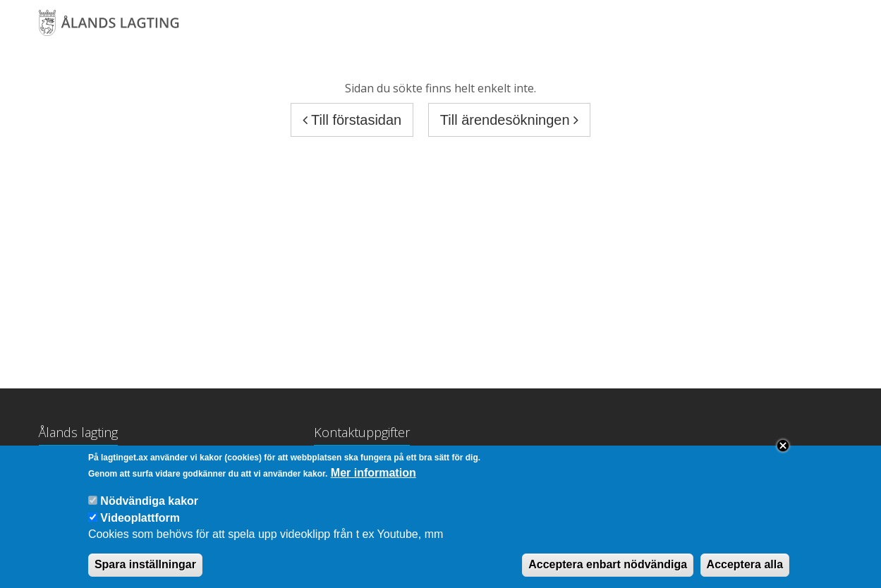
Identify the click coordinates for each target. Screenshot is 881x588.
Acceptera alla (745, 574)
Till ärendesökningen (509, 120)
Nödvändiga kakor (149, 511)
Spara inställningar (145, 574)
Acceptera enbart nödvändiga (608, 574)
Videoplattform (140, 528)
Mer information (373, 483)
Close (783, 455)
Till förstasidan (352, 120)
